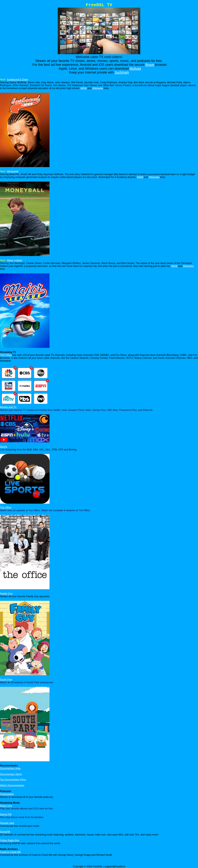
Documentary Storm (11, 774)
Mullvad (135, 68)
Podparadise (7, 794)
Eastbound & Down (18, 80)
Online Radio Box (10, 840)
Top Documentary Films (13, 780)
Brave (150, 65)
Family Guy (6, 594)
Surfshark (122, 72)
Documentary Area (10, 768)
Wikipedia (97, 88)
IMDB (84, 88)
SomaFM (5, 832)
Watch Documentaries (12, 785)
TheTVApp (6, 355)
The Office (6, 507)
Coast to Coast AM (10, 852)
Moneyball (13, 171)
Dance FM (6, 814)
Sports (4, 447)
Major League (15, 260)
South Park (6, 680)
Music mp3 (6, 806)
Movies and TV (8, 407)
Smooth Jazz (7, 823)
